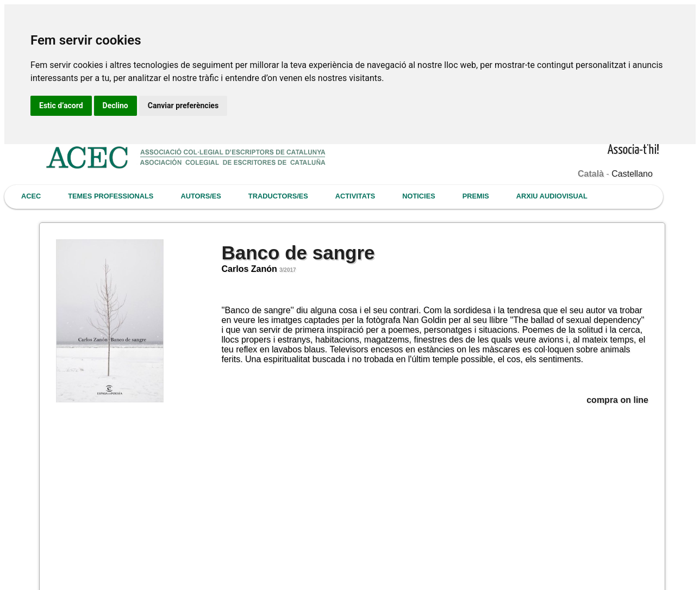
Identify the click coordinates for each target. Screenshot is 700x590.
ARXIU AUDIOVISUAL (552, 196)
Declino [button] (115, 105)
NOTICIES (418, 196)
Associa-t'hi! (633, 150)
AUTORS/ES (201, 196)
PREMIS (476, 196)
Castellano (632, 174)
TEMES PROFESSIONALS (111, 196)
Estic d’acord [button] (61, 105)
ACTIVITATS (355, 196)
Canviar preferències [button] (183, 105)
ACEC (31, 196)
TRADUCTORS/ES (278, 196)
